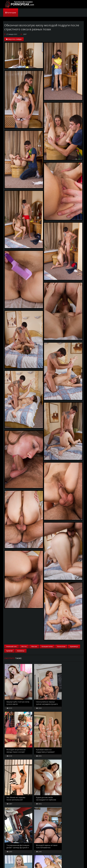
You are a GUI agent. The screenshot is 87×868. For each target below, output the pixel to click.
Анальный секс (12, 646)
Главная (7, 863)
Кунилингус (74, 646)
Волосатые (61, 646)
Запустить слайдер (14, 39)
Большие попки (47, 646)
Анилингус (21, 651)
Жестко (24, 646)
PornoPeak (19, 4)
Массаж (34, 646)
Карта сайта (17, 863)
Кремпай (9, 651)
